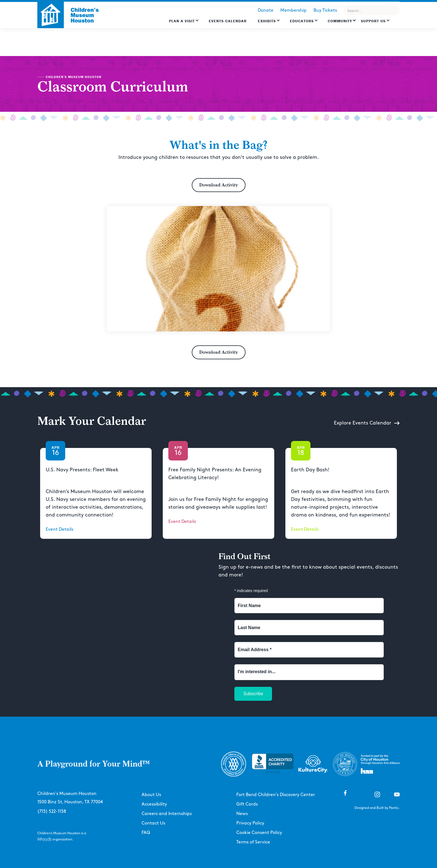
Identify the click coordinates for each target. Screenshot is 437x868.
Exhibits (267, 21)
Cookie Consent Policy (259, 833)
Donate (266, 10)
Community (340, 21)
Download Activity (219, 185)
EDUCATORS (302, 21)
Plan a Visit (182, 21)
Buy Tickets (325, 10)
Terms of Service (253, 842)
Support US (373, 21)
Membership (293, 10)
